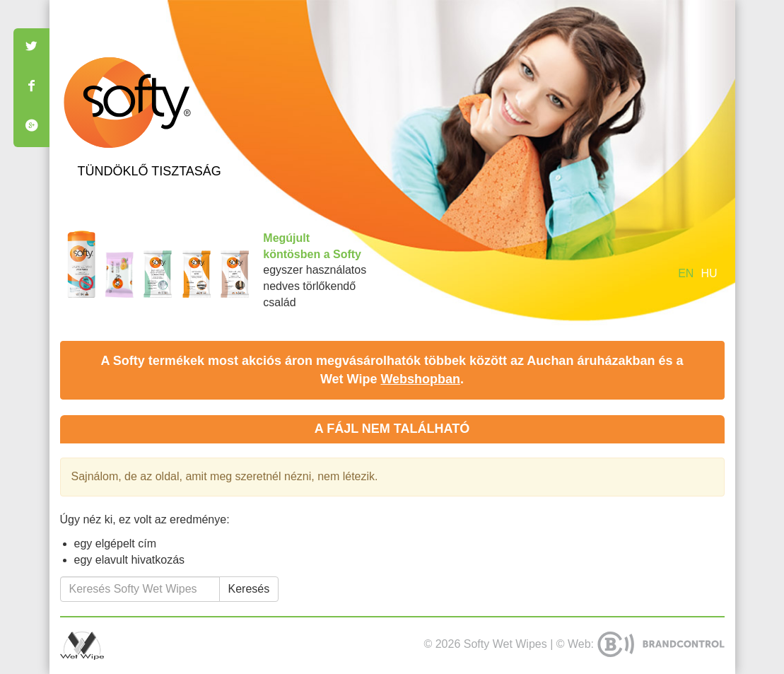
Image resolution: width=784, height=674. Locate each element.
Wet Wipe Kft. (82, 646)
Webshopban (420, 379)
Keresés (249, 589)
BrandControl (661, 644)
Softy (127, 103)
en (686, 273)
